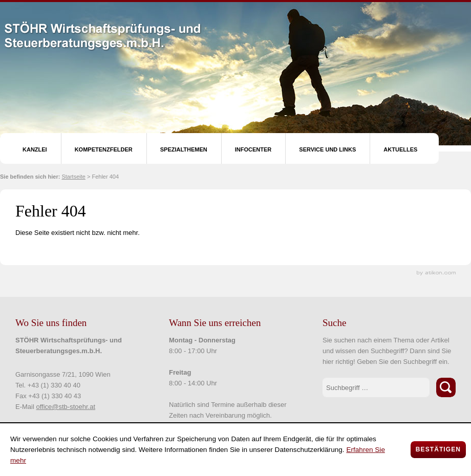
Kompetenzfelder (104, 149)
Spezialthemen (184, 149)
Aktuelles (400, 149)
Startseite (73, 177)
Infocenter (253, 149)
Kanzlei (35, 149)
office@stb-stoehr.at (66, 407)
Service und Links (327, 149)
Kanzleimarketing (436, 273)
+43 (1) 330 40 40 (54, 385)
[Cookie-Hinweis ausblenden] (438, 450)
